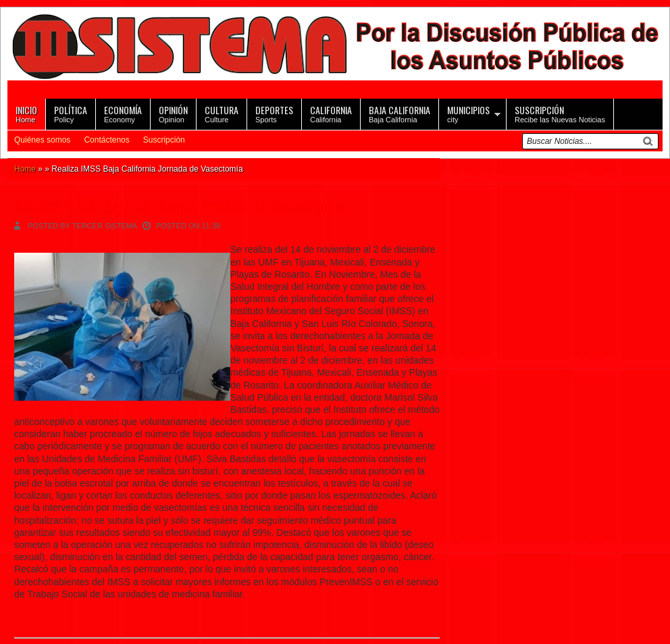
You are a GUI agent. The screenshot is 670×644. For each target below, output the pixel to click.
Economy (123, 113)
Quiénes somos (42, 140)
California (331, 113)
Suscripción (164, 140)
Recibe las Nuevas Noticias (560, 113)
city (468, 113)
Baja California (400, 113)
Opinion (173, 113)
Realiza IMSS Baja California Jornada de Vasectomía (179, 205)
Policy (71, 113)
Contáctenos (106, 140)
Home (26, 113)
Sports (274, 113)
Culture (222, 113)
